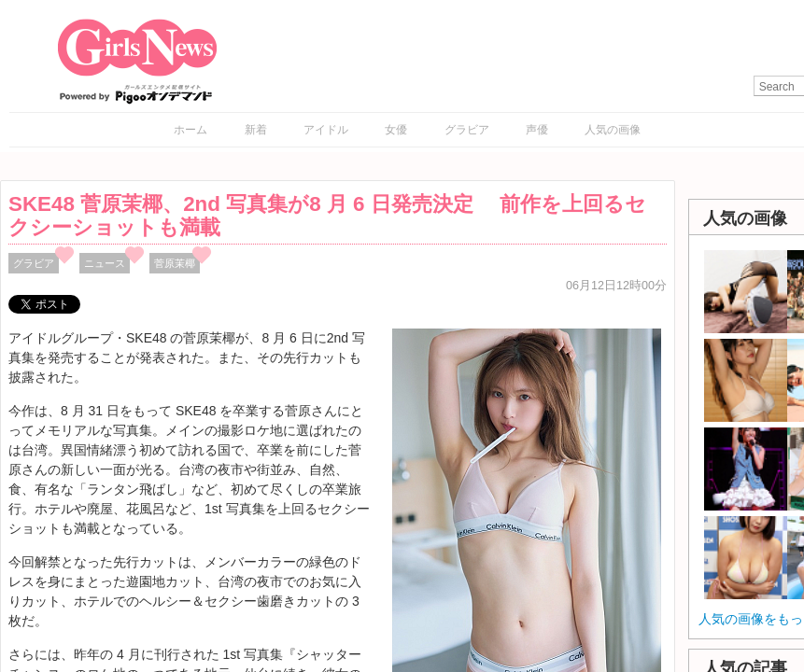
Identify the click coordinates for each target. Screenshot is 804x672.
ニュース (105, 263)
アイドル (326, 130)
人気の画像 (613, 130)
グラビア (467, 130)
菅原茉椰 (175, 263)
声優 (537, 130)
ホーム (190, 130)
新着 (256, 130)
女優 (396, 130)
